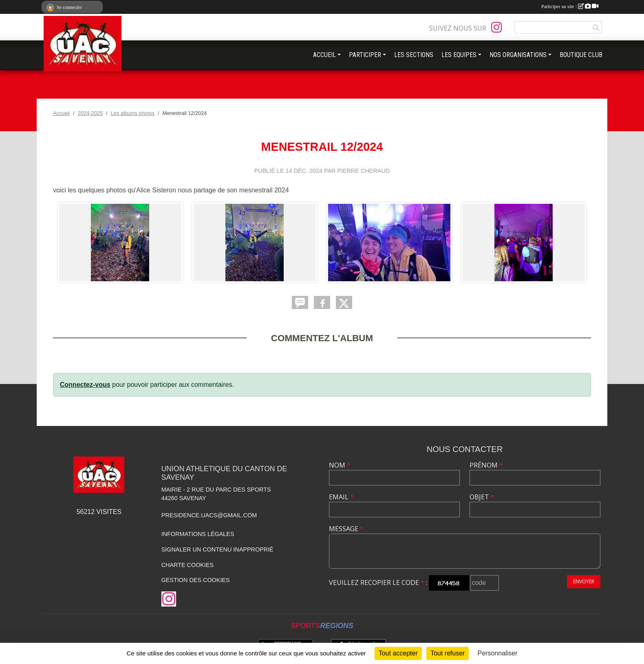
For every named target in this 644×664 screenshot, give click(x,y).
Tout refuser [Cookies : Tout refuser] (448, 653)
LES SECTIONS (414, 55)
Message (346, 529)
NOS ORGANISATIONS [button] (518, 55)
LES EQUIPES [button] (459, 55)
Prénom (486, 465)
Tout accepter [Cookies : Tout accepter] (398, 653)
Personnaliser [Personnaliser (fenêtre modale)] (498, 653)
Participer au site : (570, 7)
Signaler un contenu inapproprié (217, 549)
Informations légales (198, 534)
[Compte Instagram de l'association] (496, 27)
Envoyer (584, 581)
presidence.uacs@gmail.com (209, 515)
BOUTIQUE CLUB (581, 55)
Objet (482, 497)
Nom (340, 465)
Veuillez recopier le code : (378, 582)
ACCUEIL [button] (324, 55)
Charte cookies (187, 565)
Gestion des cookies (196, 580)
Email (341, 497)
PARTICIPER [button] (365, 55)
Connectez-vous (85, 385)
